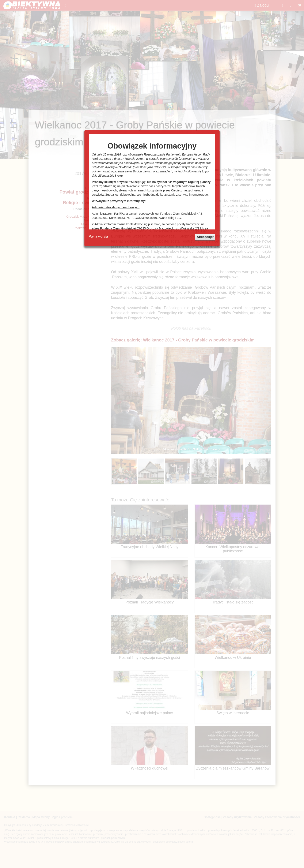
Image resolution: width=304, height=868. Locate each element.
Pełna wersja (98, 237)
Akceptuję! (205, 237)
